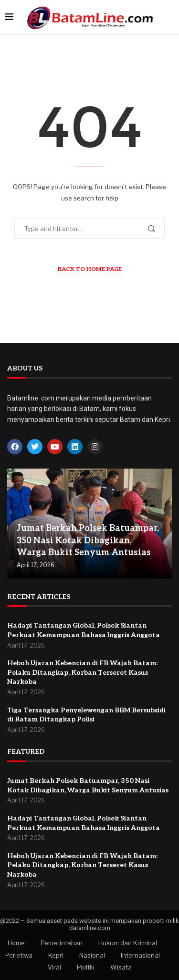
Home (16, 943)
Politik (86, 967)
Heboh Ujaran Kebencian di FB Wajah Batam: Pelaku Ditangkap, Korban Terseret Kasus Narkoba (82, 672)
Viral (54, 967)
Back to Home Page (90, 269)
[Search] (169, 17)
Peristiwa (19, 955)
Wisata (121, 967)
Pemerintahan (62, 943)
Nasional (92, 955)
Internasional (140, 955)
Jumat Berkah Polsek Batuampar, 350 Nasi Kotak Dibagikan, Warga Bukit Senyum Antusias (88, 540)
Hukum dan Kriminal (128, 943)
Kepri (56, 955)
